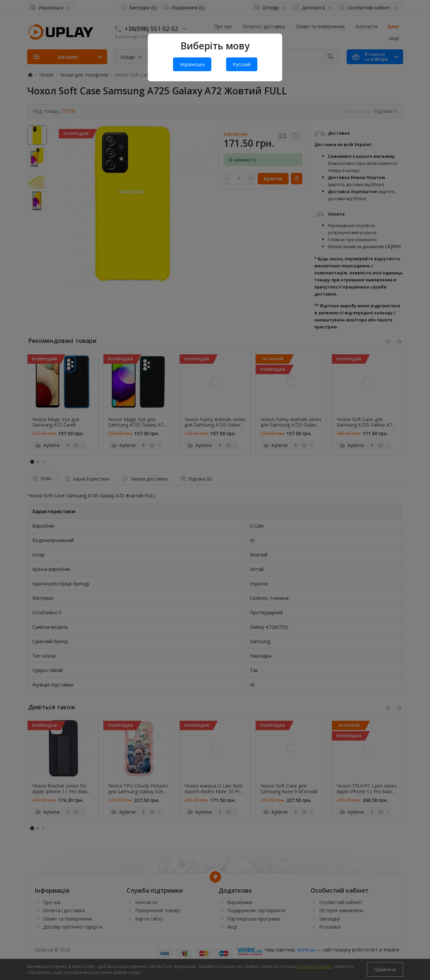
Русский (242, 64)
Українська (192, 64)
